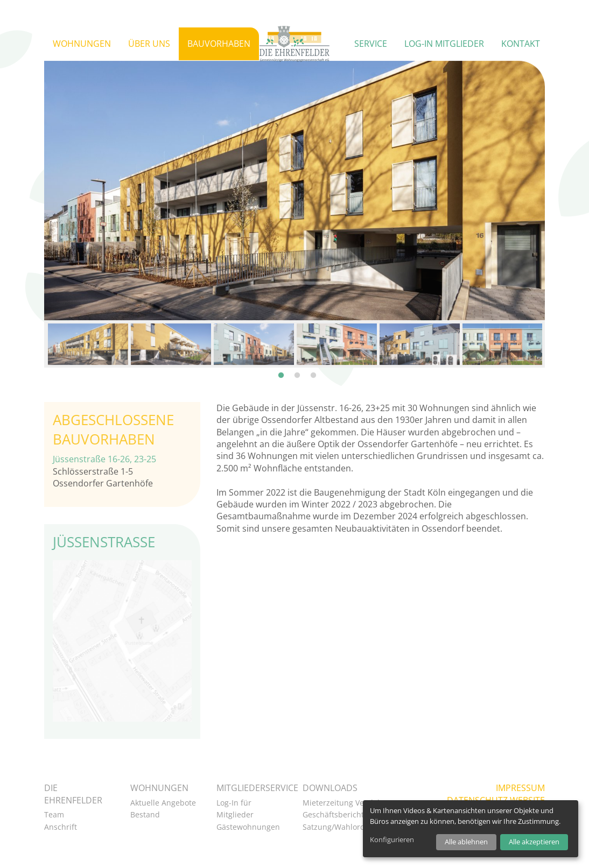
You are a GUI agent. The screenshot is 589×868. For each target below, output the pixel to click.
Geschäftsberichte (335, 814)
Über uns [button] (149, 44)
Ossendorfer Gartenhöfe (103, 483)
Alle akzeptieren (534, 842)
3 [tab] (313, 351)
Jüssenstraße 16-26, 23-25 (104, 459)
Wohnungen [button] (82, 44)
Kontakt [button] (521, 44)
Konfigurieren (392, 839)
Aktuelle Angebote (163, 803)
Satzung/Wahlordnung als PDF (357, 827)
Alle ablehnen (466, 842)
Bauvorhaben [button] (219, 44)
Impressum (520, 788)
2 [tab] (297, 351)
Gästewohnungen (248, 827)
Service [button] (371, 44)
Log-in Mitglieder (444, 44)
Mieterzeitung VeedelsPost (350, 803)
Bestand (145, 814)
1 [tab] (281, 351)
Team (54, 814)
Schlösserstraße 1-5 (93, 471)
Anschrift (61, 827)
